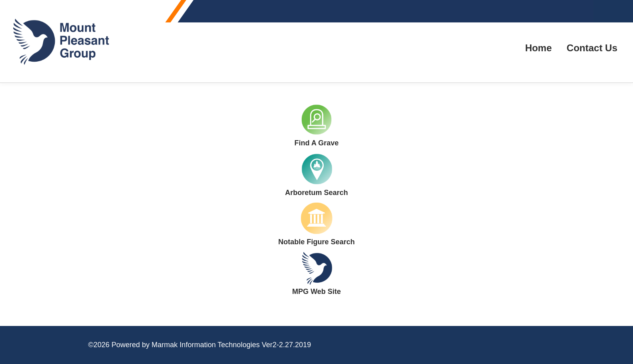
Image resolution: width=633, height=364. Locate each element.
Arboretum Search (316, 193)
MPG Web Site (316, 292)
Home (539, 48)
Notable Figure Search (316, 242)
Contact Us (592, 48)
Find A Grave (317, 143)
